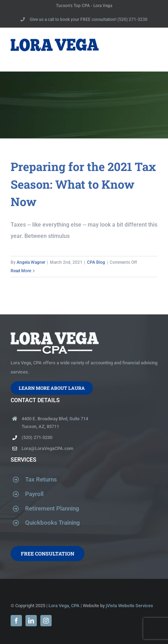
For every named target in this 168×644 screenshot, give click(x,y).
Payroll (34, 494)
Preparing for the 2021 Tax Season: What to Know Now (83, 184)
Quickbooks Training (53, 523)
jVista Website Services (129, 606)
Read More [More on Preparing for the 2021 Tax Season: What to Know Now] (21, 271)
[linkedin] (31, 621)
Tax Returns (41, 479)
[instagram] (46, 621)
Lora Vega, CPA (64, 606)
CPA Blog (96, 262)
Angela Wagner (31, 262)
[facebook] (16, 621)
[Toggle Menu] (153, 50)
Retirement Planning (52, 508)
